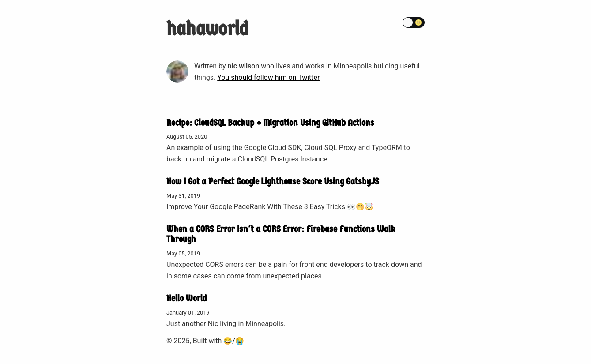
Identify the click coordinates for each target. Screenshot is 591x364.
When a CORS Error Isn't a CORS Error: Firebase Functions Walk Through (281, 234)
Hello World (186, 298)
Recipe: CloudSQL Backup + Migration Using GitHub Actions (270, 123)
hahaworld (207, 29)
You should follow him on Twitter (268, 77)
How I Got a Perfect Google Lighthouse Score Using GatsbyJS (273, 181)
